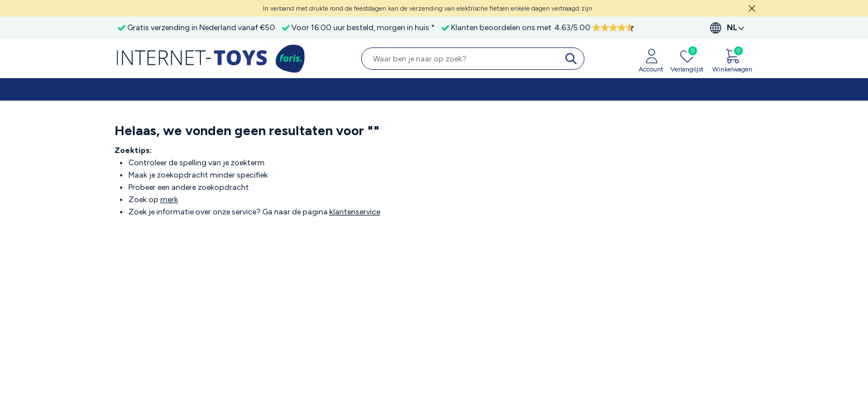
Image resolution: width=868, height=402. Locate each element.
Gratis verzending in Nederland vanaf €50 (201, 28)
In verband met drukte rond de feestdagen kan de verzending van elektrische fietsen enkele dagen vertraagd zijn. (428, 8)
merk (169, 200)
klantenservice (355, 212)
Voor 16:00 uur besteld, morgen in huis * (363, 28)
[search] (573, 59)
